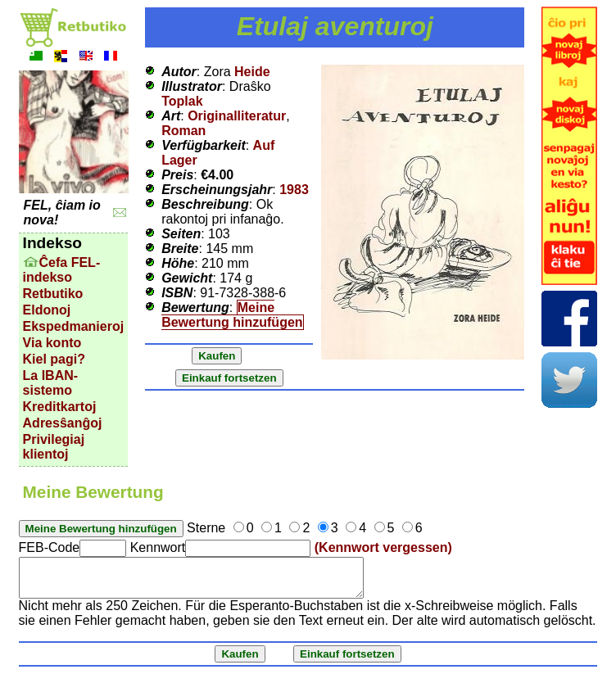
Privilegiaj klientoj (54, 447)
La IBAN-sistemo (51, 383)
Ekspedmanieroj (74, 326)
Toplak (182, 101)
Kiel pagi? (54, 359)
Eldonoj (47, 310)
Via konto (52, 343)
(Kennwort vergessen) (383, 547)
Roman (183, 131)
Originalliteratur (237, 116)
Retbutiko (53, 294)
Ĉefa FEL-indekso (62, 270)
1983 (294, 190)
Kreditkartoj (60, 407)
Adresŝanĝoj (63, 423)
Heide (252, 72)
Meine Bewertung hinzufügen (232, 315)
